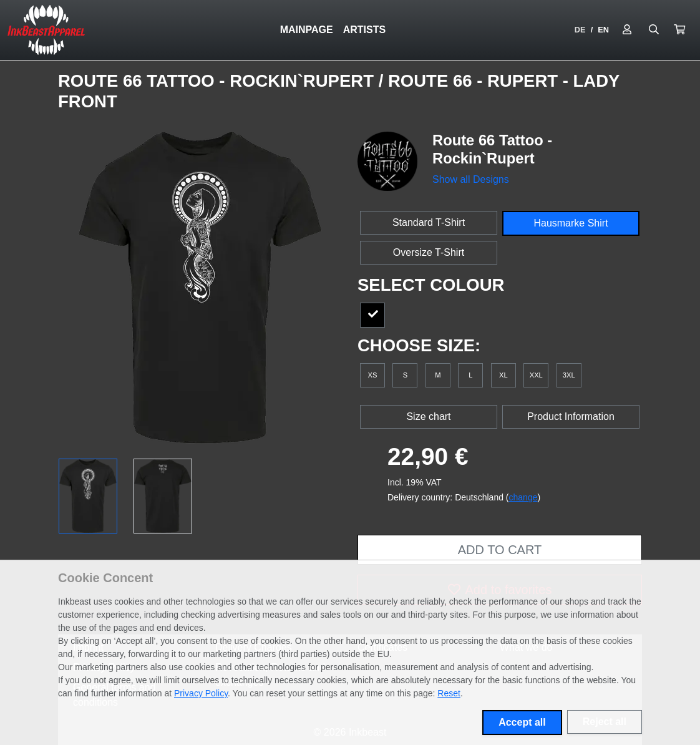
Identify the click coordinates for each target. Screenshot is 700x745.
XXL (536, 375)
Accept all (522, 722)
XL (503, 375)
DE (580, 30)
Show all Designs (471, 179)
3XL (569, 375)
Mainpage (307, 30)
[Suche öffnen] (654, 30)
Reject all (605, 722)
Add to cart (500, 550)
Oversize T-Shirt (429, 252)
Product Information (571, 416)
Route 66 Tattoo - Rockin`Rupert (218, 81)
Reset (449, 693)
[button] (679, 30)
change (523, 497)
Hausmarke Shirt (571, 223)
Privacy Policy (201, 693)
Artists (364, 30)
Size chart (428, 416)
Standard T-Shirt (429, 222)
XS (373, 375)
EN (603, 30)
